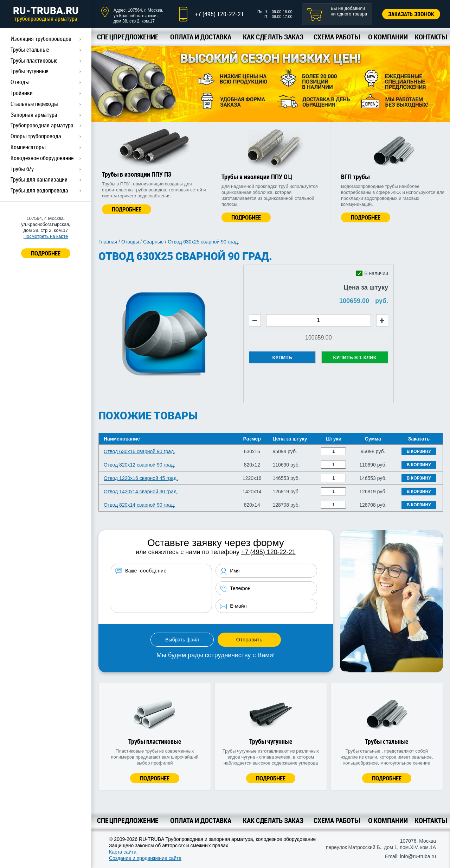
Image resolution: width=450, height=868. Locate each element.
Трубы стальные (30, 50)
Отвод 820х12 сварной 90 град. (139, 465)
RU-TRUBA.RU (46, 14)
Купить (282, 357)
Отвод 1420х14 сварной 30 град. (141, 492)
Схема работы (337, 37)
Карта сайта (123, 852)
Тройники (22, 93)
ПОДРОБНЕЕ (46, 253)
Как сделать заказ (273, 37)
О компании (388, 37)
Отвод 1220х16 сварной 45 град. (141, 478)
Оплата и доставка (201, 37)
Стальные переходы (34, 104)
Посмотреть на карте (46, 236)
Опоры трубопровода (36, 136)
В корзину (419, 451)
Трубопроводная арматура (42, 125)
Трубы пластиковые (34, 61)
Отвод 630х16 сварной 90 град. (139, 451)
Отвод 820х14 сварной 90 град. (139, 505)
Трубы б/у (22, 169)
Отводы (20, 82)
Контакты (431, 37)
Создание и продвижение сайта (145, 858)
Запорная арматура (34, 115)
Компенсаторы (28, 147)
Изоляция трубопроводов (41, 39)
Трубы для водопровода (39, 190)
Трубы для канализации (39, 179)
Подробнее (127, 209)
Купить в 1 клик (355, 357)
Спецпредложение (128, 37)
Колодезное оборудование (42, 158)
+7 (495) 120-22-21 (219, 14)
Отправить (249, 639)
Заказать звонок (411, 14)
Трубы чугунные (29, 71)
